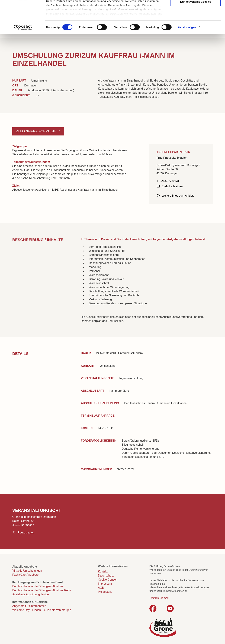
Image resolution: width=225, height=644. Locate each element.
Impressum (105, 584)
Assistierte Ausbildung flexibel (31, 594)
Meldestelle (105, 592)
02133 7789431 (170, 181)
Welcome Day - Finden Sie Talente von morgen (42, 610)
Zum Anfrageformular (37, 131)
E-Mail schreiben (172, 186)
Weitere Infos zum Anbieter (179, 196)
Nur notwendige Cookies (196, 30)
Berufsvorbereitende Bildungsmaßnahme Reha (42, 590)
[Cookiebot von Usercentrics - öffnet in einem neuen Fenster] (23, 56)
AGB (101, 588)
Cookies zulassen (196, 9)
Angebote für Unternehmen (29, 606)
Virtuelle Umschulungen (27, 571)
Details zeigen (187, 56)
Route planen (26, 533)
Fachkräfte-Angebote (25, 575)
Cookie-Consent (108, 580)
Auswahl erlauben (196, 20)
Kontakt (103, 572)
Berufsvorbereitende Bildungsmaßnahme (38, 586)
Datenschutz (106, 576)
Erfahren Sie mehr (159, 598)
